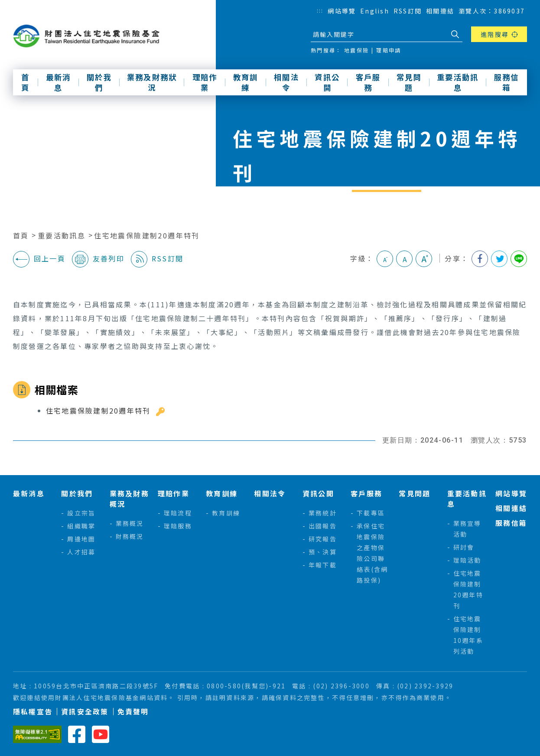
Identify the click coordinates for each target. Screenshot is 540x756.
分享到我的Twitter (499, 259)
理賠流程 (178, 513)
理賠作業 (205, 82)
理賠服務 (178, 526)
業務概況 (130, 523)
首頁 (25, 82)
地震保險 (356, 50)
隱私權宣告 (33, 712)
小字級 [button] (385, 259)
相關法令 (286, 82)
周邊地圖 (81, 539)
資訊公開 (327, 82)
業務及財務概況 (129, 499)
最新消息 (59, 82)
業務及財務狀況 (152, 82)
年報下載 (323, 565)
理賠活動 (467, 560)
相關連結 (440, 11)
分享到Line (519, 259)
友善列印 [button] (98, 259)
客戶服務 (368, 82)
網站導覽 (342, 11)
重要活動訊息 (458, 82)
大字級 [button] (424, 259)
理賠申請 (389, 50)
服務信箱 (507, 82)
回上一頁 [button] (39, 259)
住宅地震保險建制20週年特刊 (147, 235)
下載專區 (371, 513)
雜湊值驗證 (160, 412)
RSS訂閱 (408, 11)
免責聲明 (133, 712)
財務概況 (130, 536)
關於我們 (99, 82)
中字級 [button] (404, 259)
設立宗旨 (81, 513)
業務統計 (323, 513)
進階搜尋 (495, 34)
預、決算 (323, 552)
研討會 (464, 547)
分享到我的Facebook (480, 259)
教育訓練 (246, 82)
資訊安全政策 (85, 712)
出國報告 (323, 526)
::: (320, 10)
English (375, 11)
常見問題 (409, 82)
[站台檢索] (379, 34)
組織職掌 (81, 526)
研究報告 (323, 539)
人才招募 (81, 552)
